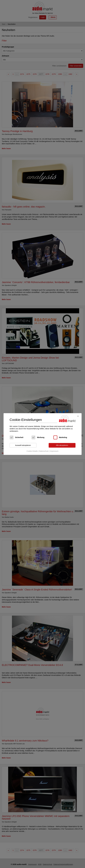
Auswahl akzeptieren (23, 445)
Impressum (54, 451)
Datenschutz (44, 451)
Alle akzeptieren (62, 445)
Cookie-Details (32, 451)
